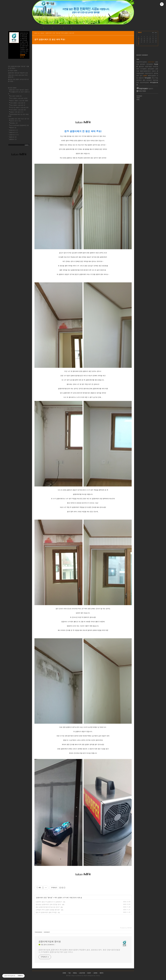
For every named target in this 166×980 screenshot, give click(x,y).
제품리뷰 (13, 137)
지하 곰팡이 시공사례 (18, 103)
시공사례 (58, 28)
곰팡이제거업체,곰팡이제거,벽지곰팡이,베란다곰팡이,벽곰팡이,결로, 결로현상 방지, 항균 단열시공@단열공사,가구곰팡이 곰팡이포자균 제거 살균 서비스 (79, 951)
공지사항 (48, 28)
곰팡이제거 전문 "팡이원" (44, 898)
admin (95, 973)
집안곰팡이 (150, 64)
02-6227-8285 (13, 71)
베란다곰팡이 (152, 76)
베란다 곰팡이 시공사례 (19, 101)
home (64, 973)
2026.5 (140, 32)
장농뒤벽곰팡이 (145, 82)
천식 (141, 76)
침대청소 (14, 123)
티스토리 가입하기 (145, 88)
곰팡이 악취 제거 (17, 112)
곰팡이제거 (151, 62)
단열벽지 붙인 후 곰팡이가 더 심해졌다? (49, 902)
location (82, 973)
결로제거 (141, 66)
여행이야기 (14, 132)
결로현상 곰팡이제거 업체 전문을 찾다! (48, 904)
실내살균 (149, 80)
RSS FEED (141, 91)
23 (156, 40)
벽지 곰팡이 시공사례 (62, 898)
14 (150, 38)
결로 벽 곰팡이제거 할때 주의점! (46, 912)
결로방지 (143, 64)
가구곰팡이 (143, 69)
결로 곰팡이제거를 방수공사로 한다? (48, 907)
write (102, 973)
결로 (144, 80)
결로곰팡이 (151, 69)
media (75, 973)
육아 (153, 78)
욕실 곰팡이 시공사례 (18, 105)
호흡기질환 (148, 66)
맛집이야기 (14, 130)
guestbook (89, 973)
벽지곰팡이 (148, 78)
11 (141, 38)
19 (144, 40)
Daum (86, 975)
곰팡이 (145, 76)
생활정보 (13, 139)
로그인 (67, 28)
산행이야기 (14, 135)
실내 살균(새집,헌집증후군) (20, 125)
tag (69, 973)
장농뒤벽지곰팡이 (142, 62)
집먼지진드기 (149, 73)
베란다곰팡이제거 (145, 71)
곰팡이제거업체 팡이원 (50, 942)
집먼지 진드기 (15, 121)
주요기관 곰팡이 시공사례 (19, 107)
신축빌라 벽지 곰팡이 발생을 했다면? (48, 910)
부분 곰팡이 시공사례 (18, 110)
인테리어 (141, 78)
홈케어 (13, 128)
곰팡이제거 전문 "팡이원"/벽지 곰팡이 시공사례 (60, 33)
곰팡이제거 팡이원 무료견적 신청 (18, 73)
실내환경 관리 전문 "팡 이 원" (19, 119)
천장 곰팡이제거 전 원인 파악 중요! (50, 39)
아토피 (154, 71)
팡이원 (68, 975)
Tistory (98, 975)
